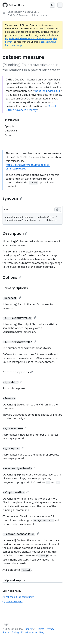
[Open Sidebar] (4, 13)
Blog (42, 632)
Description (15, 233)
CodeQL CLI (31, 12)
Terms (41, 629)
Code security (15, 12)
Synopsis (12, 198)
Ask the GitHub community (18, 597)
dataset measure (40, 15)
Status (6, 632)
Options (12, 277)
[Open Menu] (60, 5)
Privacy (50, 629)
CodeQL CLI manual (18, 15)
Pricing (15, 632)
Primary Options (17, 288)
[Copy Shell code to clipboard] (58, 210)
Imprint (29, 629)
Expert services (29, 632)
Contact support (12, 601)
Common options (18, 372)
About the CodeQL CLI (47, 91)
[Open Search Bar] (52, 5)
